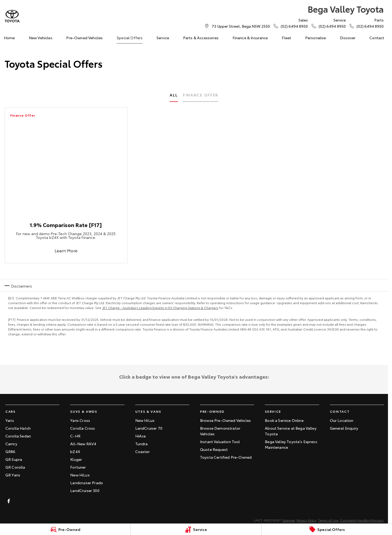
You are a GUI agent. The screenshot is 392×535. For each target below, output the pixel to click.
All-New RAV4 (83, 444)
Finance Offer (201, 95)
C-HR (75, 436)
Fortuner (78, 467)
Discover (348, 38)
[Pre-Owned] (65, 529)
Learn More (66, 250)
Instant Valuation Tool (220, 441)
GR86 (10, 451)
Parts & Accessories (201, 38)
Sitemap (289, 520)
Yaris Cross (80, 420)
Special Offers (130, 38)
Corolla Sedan (18, 436)
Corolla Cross (83, 428)
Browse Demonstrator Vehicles (220, 431)
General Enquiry (344, 428)
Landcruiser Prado (87, 483)
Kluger (76, 459)
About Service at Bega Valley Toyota (291, 431)
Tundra (142, 444)
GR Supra (14, 459)
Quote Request (214, 449)
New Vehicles (41, 38)
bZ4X (75, 451)
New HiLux (80, 475)
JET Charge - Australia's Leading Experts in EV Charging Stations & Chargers (160, 308)
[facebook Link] (9, 501)
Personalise (316, 38)
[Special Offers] (327, 529)
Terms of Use (328, 520)
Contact (377, 38)
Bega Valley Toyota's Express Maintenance (291, 444)
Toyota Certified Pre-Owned (226, 457)
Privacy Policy (307, 520)
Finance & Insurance (250, 38)
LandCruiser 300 (85, 490)
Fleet (286, 38)
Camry (11, 444)
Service (163, 38)
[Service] (196, 529)
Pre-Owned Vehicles (84, 38)
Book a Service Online (284, 420)
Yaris (10, 420)
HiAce (141, 436)
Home (9, 38)
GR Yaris (13, 475)
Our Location (342, 420)
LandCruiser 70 (149, 428)
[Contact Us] (241, 26)
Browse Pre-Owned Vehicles (225, 420)
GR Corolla (15, 467)
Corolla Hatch (18, 428)
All (174, 95)
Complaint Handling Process (362, 520)
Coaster (142, 451)
